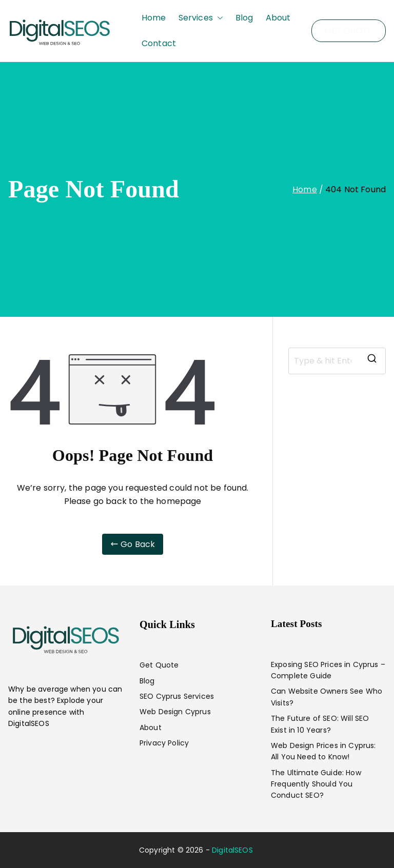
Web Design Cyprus (175, 712)
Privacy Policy (164, 743)
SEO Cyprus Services (177, 696)
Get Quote (159, 665)
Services (201, 18)
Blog (244, 18)
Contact (159, 43)
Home (154, 18)
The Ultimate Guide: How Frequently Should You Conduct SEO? (316, 784)
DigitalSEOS (232, 850)
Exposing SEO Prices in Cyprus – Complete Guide (328, 670)
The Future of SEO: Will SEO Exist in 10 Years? (320, 724)
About (278, 18)
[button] (218, 18)
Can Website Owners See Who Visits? (327, 697)
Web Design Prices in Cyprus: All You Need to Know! (323, 751)
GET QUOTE (349, 31)
